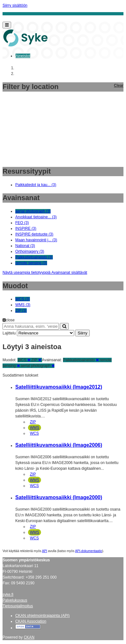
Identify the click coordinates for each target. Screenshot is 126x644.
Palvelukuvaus (15, 600)
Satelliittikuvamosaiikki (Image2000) (59, 497)
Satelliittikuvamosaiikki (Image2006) (59, 445)
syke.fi (8, 595)
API (45, 551)
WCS (34, 433)
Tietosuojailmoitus (18, 606)
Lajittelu (9, 333)
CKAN (29, 637)
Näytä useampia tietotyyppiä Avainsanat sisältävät (45, 273)
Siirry (82, 333)
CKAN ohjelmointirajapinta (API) (42, 616)
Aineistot (23, 56)
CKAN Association (31, 621)
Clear (119, 86)
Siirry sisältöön (15, 5)
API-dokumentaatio (89, 551)
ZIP (33, 422)
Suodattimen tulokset (20, 375)
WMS (35, 428)
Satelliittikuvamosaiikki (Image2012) (59, 387)
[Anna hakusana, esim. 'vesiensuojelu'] (31, 326)
